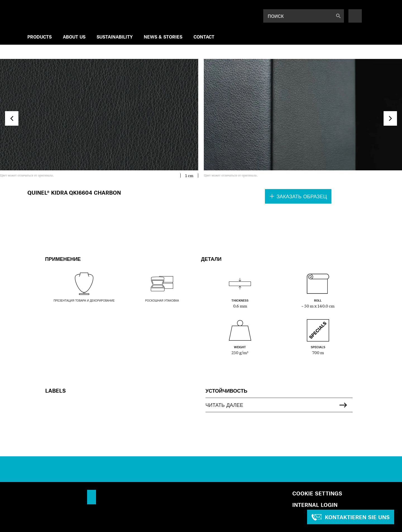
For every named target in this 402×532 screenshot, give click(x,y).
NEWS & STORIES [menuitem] (163, 37)
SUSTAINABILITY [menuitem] (115, 37)
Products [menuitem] (40, 37)
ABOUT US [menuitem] (74, 37)
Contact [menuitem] (204, 37)
